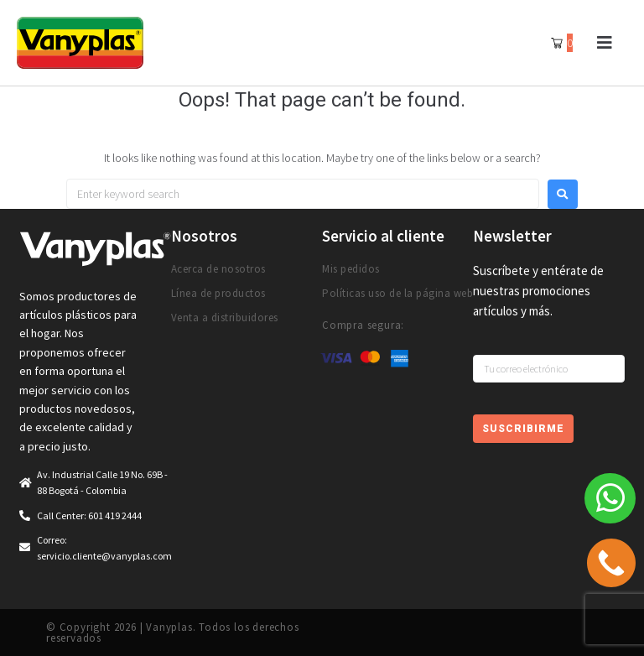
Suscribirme (523, 429)
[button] (604, 43)
